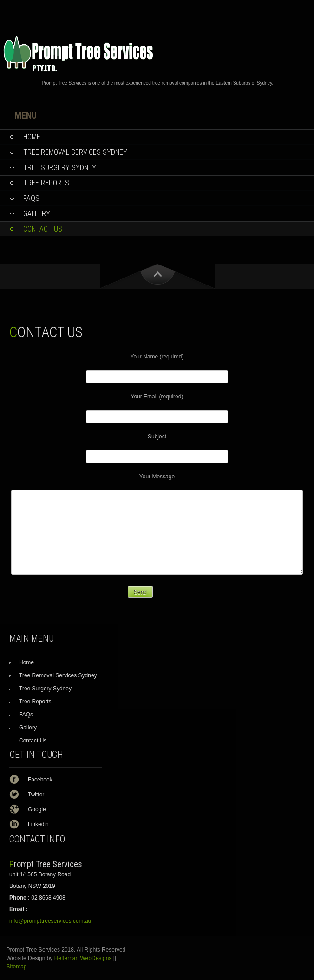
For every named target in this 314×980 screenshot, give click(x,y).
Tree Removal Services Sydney (58, 675)
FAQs (26, 715)
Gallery (28, 728)
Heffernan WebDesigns (83, 958)
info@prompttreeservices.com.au (50, 921)
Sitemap (17, 967)
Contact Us (33, 741)
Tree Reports (35, 702)
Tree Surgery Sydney (45, 689)
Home (26, 662)
